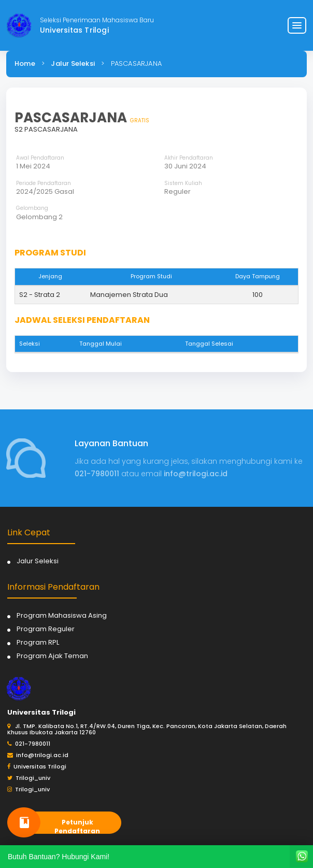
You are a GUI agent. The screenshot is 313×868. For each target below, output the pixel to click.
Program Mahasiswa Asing (62, 615)
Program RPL (38, 642)
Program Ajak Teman (52, 656)
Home (25, 63)
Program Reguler (46, 629)
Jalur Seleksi (73, 63)
